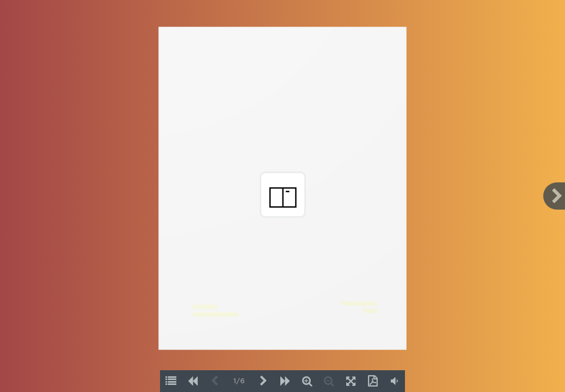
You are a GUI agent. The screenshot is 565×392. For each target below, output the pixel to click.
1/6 (239, 381)
